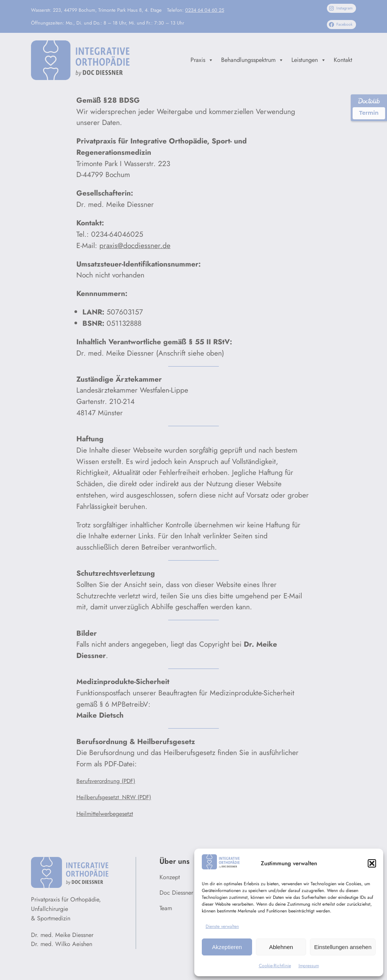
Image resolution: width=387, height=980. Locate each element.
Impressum (309, 966)
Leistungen (309, 60)
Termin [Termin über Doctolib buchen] (369, 113)
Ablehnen (281, 947)
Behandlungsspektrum (252, 60)
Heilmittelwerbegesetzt (105, 814)
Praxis (202, 60)
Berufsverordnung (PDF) (106, 781)
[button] (372, 863)
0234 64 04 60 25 (205, 10)
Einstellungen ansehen (343, 947)
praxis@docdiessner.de (135, 245)
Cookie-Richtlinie (275, 966)
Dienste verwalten (222, 926)
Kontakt (343, 60)
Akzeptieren (227, 947)
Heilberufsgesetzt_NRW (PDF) (114, 797)
